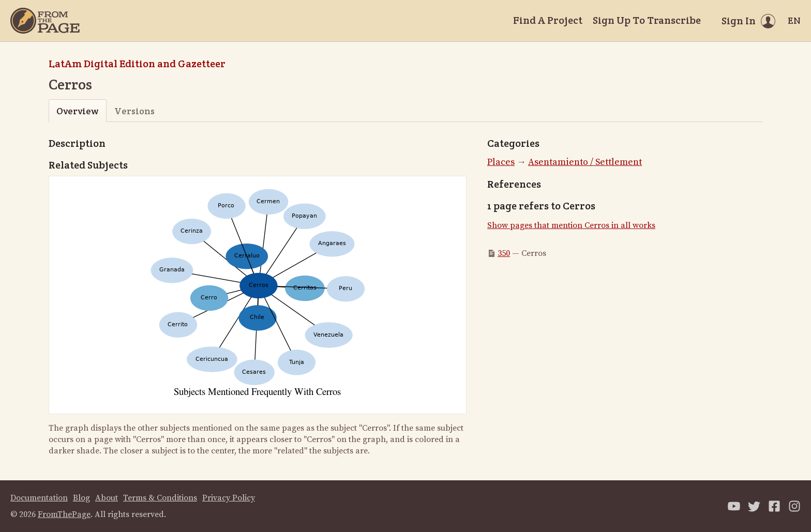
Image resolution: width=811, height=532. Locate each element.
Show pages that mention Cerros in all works (571, 225)
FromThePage (64, 514)
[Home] (45, 21)
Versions (134, 111)
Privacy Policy (229, 498)
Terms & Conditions (160, 498)
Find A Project (548, 20)
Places (501, 162)
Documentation (39, 498)
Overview (77, 111)
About (107, 498)
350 (504, 253)
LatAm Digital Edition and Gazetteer (137, 64)
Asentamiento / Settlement (585, 162)
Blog (81, 498)
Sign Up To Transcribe (647, 20)
